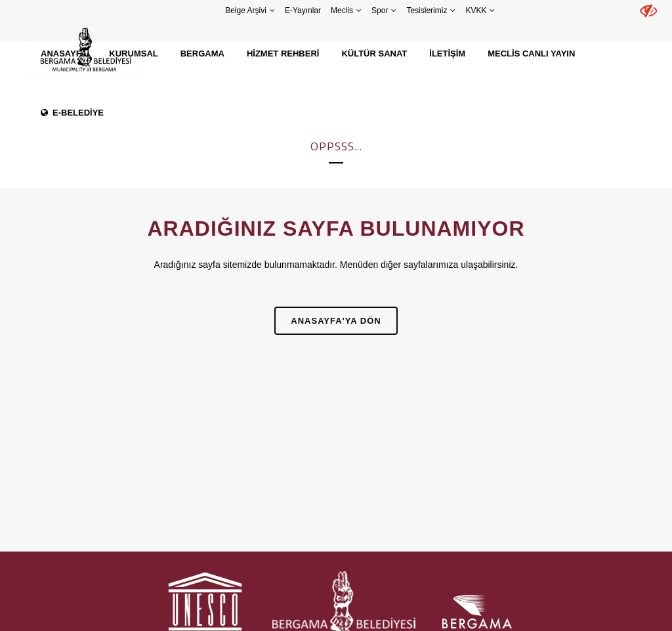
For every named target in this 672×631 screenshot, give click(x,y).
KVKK (476, 11)
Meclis (342, 11)
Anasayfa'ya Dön (336, 321)
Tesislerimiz (427, 11)
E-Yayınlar (303, 11)
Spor (380, 11)
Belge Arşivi (246, 11)
